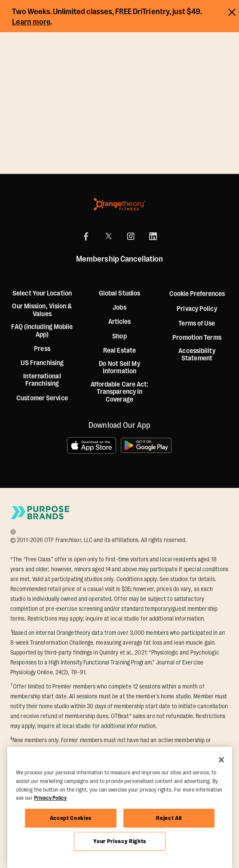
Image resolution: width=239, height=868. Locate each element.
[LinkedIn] (153, 236)
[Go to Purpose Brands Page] (40, 513)
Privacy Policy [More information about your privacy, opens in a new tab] (50, 798)
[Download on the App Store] (92, 445)
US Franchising (42, 363)
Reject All (169, 818)
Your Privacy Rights (119, 841)
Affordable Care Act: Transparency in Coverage (120, 392)
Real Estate (119, 351)
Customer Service (42, 398)
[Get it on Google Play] (147, 445)
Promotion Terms (197, 338)
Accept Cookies (71, 818)
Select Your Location (42, 294)
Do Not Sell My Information (119, 368)
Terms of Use (197, 324)
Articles (120, 322)
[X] (108, 236)
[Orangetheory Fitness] (119, 204)
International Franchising (42, 380)
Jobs (119, 308)
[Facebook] (86, 236)
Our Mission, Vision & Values (42, 310)
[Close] (221, 760)
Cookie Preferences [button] (197, 294)
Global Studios (119, 294)
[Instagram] (131, 236)
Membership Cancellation (119, 259)
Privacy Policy (197, 309)
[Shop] (119, 337)
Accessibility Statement (197, 355)
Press (42, 349)
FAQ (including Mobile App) (42, 331)
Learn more (31, 22)
